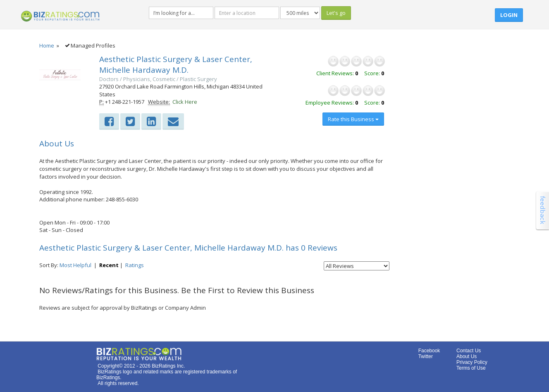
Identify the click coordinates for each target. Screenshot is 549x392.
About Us (467, 356)
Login (509, 15)
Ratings (135, 265)
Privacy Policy (472, 362)
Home (47, 45)
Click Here (185, 102)
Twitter (426, 356)
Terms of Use (471, 368)
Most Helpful (75, 265)
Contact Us (469, 351)
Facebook (429, 351)
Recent (109, 265)
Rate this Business (353, 119)
